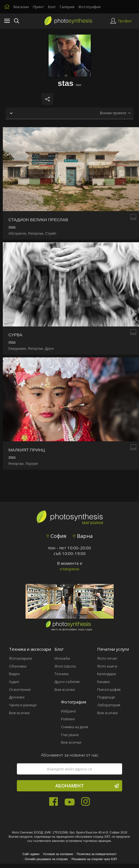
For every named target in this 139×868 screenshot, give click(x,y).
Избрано (69, 711)
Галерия (67, 7)
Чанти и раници (23, 705)
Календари (107, 674)
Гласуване (70, 735)
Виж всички (19, 713)
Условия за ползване (58, 854)
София (56, 536)
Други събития (67, 682)
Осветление (20, 689)
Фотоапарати (20, 658)
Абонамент (87, 786)
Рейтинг (68, 719)
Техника (61, 674)
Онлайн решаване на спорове (46, 859)
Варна (83, 536)
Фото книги (107, 666)
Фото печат (107, 658)
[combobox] (115, 113)
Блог (52, 7)
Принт (38, 7)
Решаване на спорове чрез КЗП (94, 859)
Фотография (89, 7)
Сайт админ (31, 854)
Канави (103, 682)
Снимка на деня (74, 727)
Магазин (21, 7)
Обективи (18, 666)
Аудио (14, 682)
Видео (14, 674)
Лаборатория (109, 705)
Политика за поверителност (97, 854)
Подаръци (106, 697)
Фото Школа (65, 666)
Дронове (17, 697)
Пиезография (109, 689)
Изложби (62, 658)
